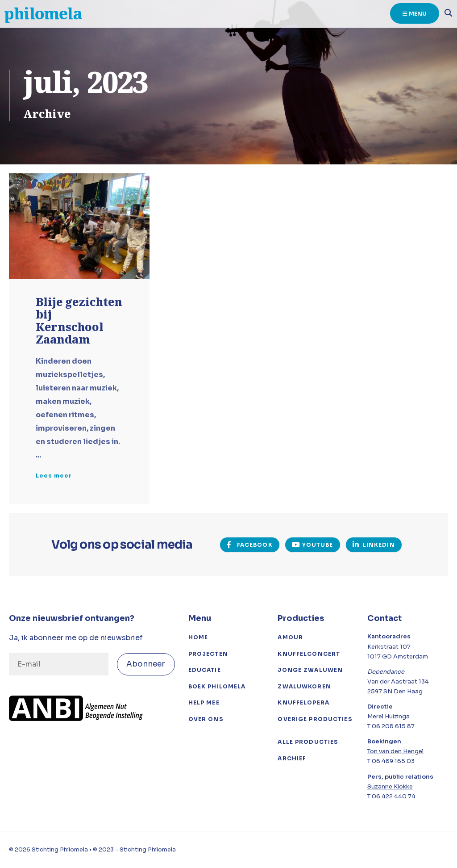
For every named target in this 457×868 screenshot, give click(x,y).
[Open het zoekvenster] (446, 14)
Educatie (205, 670)
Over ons (206, 719)
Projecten (208, 654)
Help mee (204, 702)
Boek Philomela (217, 686)
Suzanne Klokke (390, 786)
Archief (292, 758)
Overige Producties (315, 719)
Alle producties (308, 742)
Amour (290, 637)
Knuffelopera (303, 702)
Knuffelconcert (309, 654)
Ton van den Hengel (395, 751)
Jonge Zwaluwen (310, 670)
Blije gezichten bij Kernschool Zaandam (79, 321)
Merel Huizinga (388, 716)
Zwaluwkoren (304, 686)
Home (198, 637)
